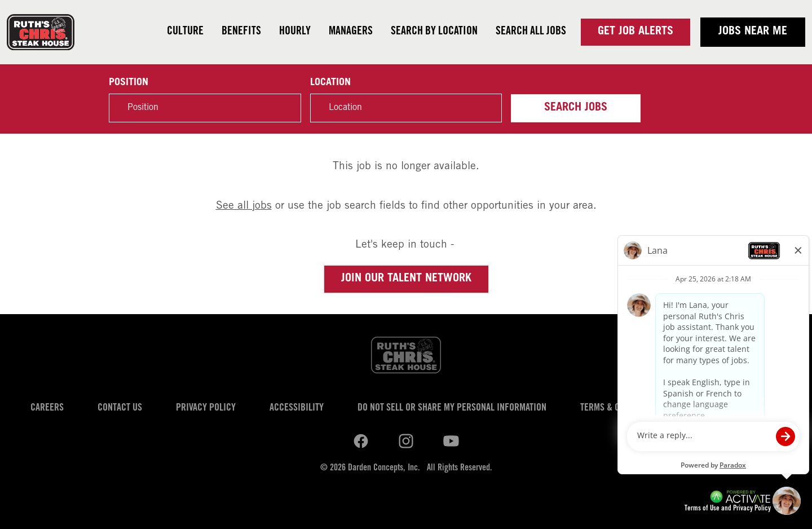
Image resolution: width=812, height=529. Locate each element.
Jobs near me (753, 32)
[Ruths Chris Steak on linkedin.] (361, 441)
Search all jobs (531, 32)
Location (330, 83)
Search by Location (434, 32)
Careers (47, 408)
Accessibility (297, 408)
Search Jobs (576, 108)
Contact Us (120, 408)
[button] (487, 108)
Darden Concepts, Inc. (384, 468)
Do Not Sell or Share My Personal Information (452, 408)
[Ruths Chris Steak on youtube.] (406, 441)
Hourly (295, 32)
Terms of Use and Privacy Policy (728, 509)
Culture (185, 32)
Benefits (241, 32)
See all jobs (244, 206)
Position (129, 83)
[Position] (205, 108)
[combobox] (406, 108)
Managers (351, 32)
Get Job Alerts (636, 32)
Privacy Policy (206, 408)
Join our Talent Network (406, 279)
